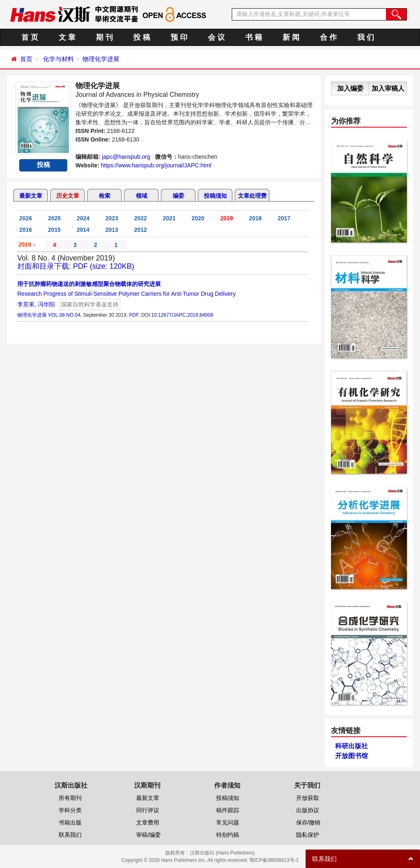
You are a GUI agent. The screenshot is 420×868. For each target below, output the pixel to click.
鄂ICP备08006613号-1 (274, 860)
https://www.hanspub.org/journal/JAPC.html (156, 165)
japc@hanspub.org (126, 157)
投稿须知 (215, 196)
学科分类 (70, 810)
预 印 (179, 37)
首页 (26, 59)
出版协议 (308, 810)
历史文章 (68, 196)
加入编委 (350, 88)
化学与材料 (58, 59)
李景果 (26, 304)
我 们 (366, 37)
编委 (178, 196)
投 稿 (142, 37)
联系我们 (70, 835)
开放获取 (308, 798)
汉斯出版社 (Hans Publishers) (223, 853)
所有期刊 (70, 798)
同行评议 (148, 810)
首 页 (30, 37)
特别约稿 (228, 835)
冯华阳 (46, 304)
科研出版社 (352, 746)
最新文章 (31, 196)
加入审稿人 (388, 88)
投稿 (43, 165)
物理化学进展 (101, 59)
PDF (134, 315)
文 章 (67, 37)
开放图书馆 (352, 756)
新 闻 (291, 37)
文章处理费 (252, 196)
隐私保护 (308, 835)
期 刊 (104, 37)
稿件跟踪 (228, 810)
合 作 (328, 37)
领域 (142, 196)
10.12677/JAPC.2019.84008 (182, 315)
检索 (105, 196)
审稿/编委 (148, 835)
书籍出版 (70, 822)
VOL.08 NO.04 (64, 315)
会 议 (216, 37)
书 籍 (254, 37)
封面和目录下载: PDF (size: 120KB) (76, 266)
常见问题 (228, 822)
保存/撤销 (308, 822)
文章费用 (148, 822)
